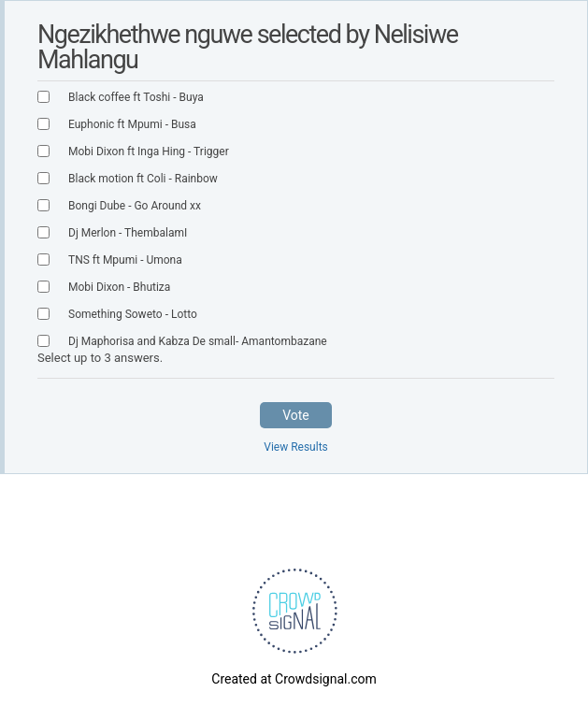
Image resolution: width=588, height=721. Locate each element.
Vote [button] (296, 415)
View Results (296, 447)
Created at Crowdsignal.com (294, 679)
